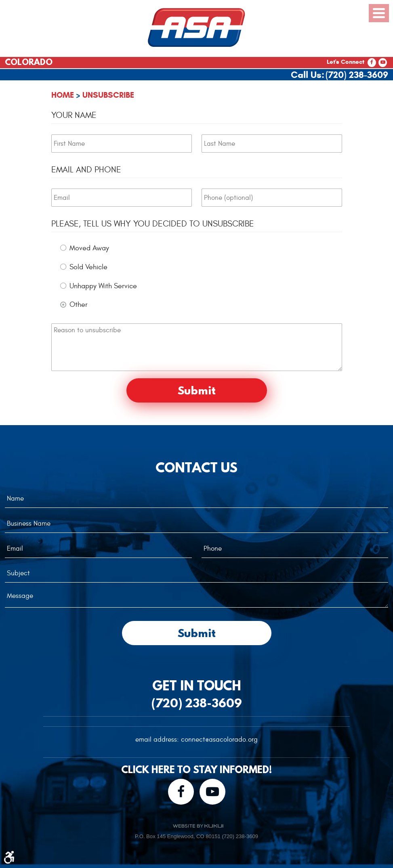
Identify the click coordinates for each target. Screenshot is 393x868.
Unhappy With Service (103, 286)
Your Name (74, 115)
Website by (198, 826)
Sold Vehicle (88, 267)
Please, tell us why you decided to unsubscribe (153, 224)
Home (63, 95)
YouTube (383, 63)
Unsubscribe (108, 95)
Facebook (372, 63)
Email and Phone (86, 170)
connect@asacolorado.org (219, 740)
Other (79, 305)
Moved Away (89, 248)
